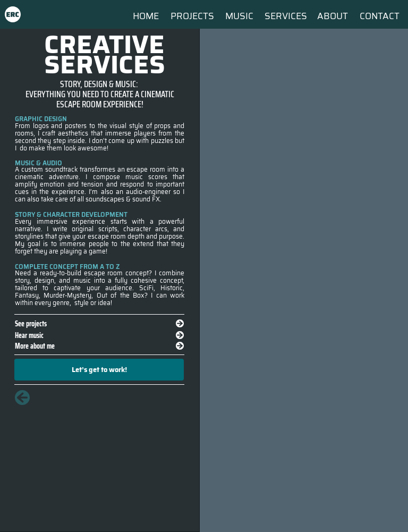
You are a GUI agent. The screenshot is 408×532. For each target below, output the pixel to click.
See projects (31, 323)
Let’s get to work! (99, 370)
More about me (35, 346)
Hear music (29, 335)
